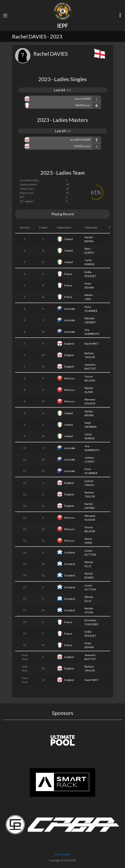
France (68, 274)
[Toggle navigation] (5, 15)
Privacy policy (63, 854)
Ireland (69, 239)
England (69, 344)
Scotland (70, 552)
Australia (70, 309)
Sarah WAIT (92, 344)
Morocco (70, 378)
